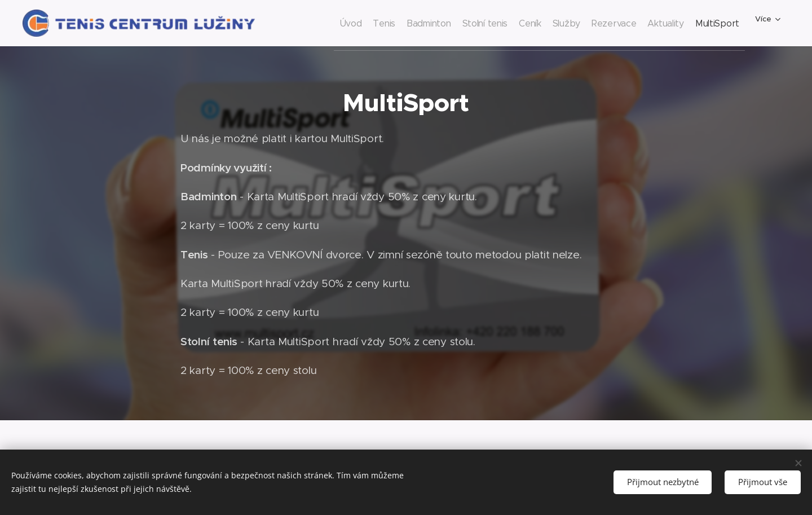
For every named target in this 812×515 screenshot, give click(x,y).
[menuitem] (305, 23)
